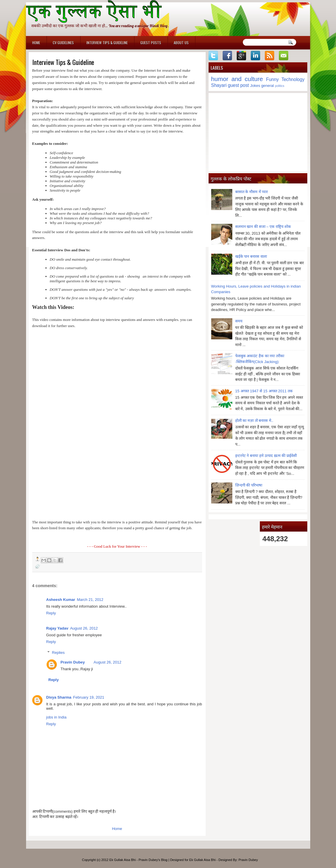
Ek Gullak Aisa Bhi (202, 860)
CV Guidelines (63, 43)
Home (36, 43)
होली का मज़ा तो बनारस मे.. (254, 421)
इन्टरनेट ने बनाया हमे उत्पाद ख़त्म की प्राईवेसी (266, 456)
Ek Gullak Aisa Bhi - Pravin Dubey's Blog (138, 860)
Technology (293, 79)
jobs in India (56, 717)
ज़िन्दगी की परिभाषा (249, 485)
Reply (51, 613)
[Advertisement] (258, 132)
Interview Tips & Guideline (107, 43)
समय (239, 321)
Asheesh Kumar (61, 600)
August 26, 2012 (84, 628)
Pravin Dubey (73, 662)
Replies (58, 653)
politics (280, 86)
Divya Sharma (59, 697)
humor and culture (237, 79)
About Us (181, 43)
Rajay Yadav (57, 628)
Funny (272, 79)
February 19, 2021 (89, 697)
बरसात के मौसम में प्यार (251, 192)
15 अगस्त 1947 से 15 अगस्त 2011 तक (264, 391)
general (268, 86)
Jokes (255, 86)
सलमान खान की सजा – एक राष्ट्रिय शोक (263, 227)
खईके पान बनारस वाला (251, 256)
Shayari (219, 85)
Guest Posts (151, 43)
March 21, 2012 (90, 600)
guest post (238, 85)
